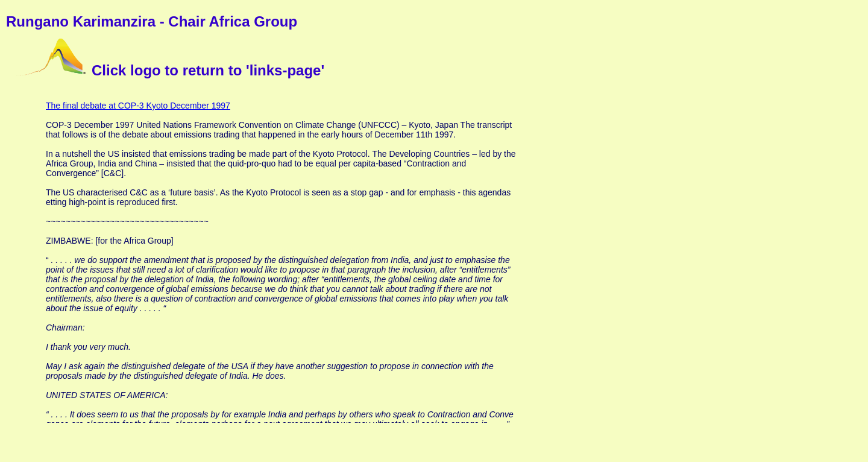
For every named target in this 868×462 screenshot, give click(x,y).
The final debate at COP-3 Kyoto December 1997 (138, 106)
